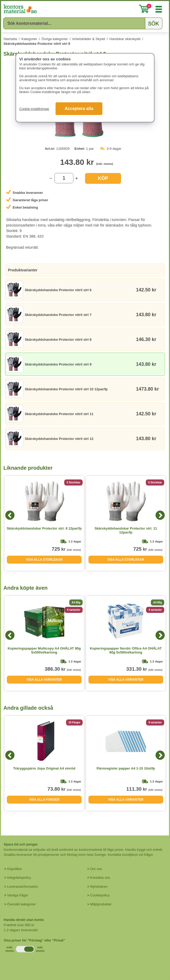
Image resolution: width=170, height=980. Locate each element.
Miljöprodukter (101, 904)
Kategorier (29, 39)
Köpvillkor (14, 869)
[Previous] (10, 515)
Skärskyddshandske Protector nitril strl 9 (37, 44)
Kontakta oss (100, 878)
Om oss (96, 869)
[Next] (160, 515)
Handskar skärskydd (125, 39)
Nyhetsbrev (99, 887)
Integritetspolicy (19, 878)
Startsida (10, 39)
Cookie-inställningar (34, 109)
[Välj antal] (64, 178)
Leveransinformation (23, 887)
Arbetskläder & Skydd (89, 39)
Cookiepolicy (100, 895)
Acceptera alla (79, 109)
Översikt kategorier (21, 904)
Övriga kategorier (55, 39)
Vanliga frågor (18, 895)
